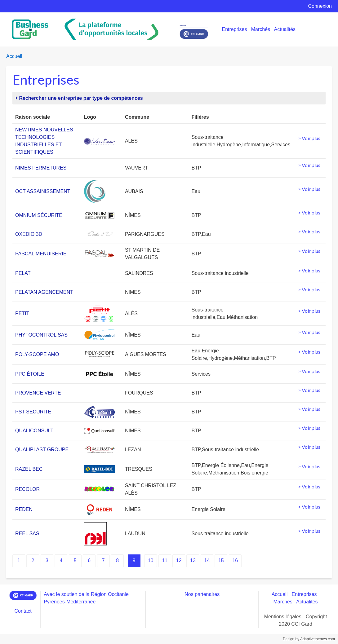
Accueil (14, 56)
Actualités (285, 29)
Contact (23, 611)
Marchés (261, 29)
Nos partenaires (202, 594)
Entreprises (235, 29)
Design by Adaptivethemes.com (309, 639)
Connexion (320, 6)
